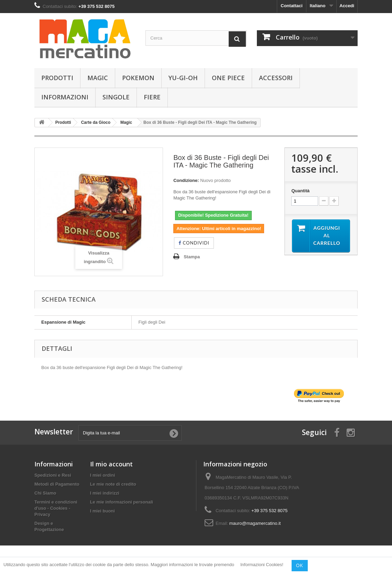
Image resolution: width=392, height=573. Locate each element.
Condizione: (186, 180)
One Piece (228, 78)
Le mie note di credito (113, 484)
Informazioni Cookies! (262, 565)
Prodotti (57, 78)
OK (300, 565)
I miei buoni (102, 511)
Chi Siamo (45, 493)
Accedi (347, 6)
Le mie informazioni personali (122, 502)
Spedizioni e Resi (53, 475)
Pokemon (138, 78)
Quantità (300, 191)
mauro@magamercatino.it (255, 523)
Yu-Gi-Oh (183, 78)
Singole (116, 97)
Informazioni (65, 97)
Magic (98, 78)
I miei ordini (103, 475)
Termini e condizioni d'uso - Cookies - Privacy (56, 508)
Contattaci (292, 6)
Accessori (276, 78)
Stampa (192, 257)
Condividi (194, 243)
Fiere (152, 97)
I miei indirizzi (105, 493)
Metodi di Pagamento (57, 484)
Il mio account (111, 464)
